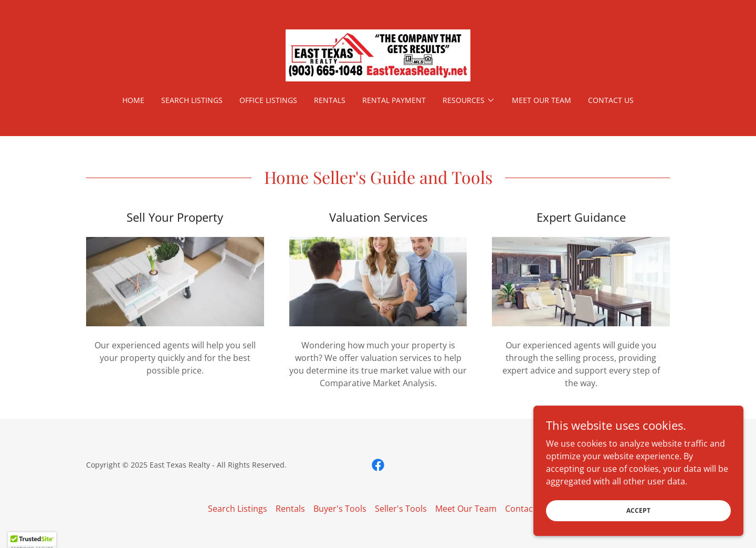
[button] (469, 100)
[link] (378, 55)
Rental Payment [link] (394, 100)
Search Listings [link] (192, 100)
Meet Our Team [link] (542, 100)
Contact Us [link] (611, 100)
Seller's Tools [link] (401, 509)
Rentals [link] (330, 100)
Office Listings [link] (268, 100)
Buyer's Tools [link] (340, 509)
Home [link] (133, 100)
